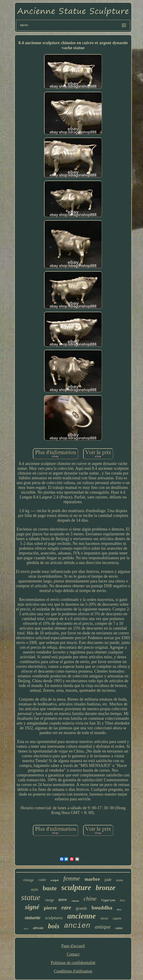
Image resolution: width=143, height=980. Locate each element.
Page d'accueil (73, 946)
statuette (33, 918)
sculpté (55, 880)
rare (66, 907)
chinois (75, 901)
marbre (92, 879)
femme (72, 878)
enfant (119, 928)
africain (38, 928)
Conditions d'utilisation (73, 971)
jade (108, 880)
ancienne (82, 916)
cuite (42, 880)
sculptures (54, 918)
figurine (108, 900)
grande (81, 908)
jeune (120, 880)
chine (90, 899)
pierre (50, 908)
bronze (106, 888)
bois (54, 926)
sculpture (76, 887)
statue (31, 897)
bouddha (102, 908)
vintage (28, 880)
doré (26, 929)
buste (50, 888)
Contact (73, 954)
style (34, 889)
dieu (122, 900)
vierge (49, 900)
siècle (104, 918)
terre (63, 900)
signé (32, 907)
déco (119, 910)
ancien (77, 926)
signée (117, 918)
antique (103, 927)
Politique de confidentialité (73, 963)
